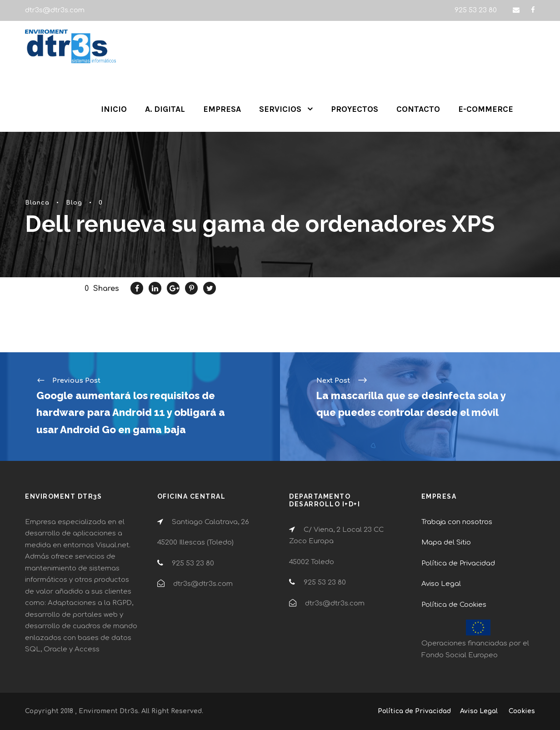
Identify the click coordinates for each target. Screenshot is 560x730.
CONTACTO (418, 109)
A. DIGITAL (165, 109)
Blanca (37, 203)
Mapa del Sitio (446, 542)
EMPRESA (222, 109)
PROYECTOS (355, 109)
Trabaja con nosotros (457, 522)
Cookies (522, 711)
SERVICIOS (280, 109)
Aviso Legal (441, 584)
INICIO (114, 109)
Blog (74, 203)
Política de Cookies (454, 605)
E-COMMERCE (486, 109)
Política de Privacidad (458, 563)
